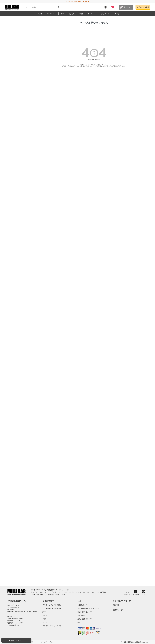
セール (90, 14)
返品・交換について (85, 619)
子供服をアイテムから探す (52, 609)
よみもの (118, 14)
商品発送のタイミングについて (89, 609)
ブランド (39, 14)
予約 (81, 14)
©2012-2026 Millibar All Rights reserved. (134, 642)
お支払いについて (84, 615)
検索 (59, 7)
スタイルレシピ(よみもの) (52, 626)
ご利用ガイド (82, 605)
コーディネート (104, 14)
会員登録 (116, 605)
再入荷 (72, 14)
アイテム (53, 14)
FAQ (79, 622)
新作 (63, 14)
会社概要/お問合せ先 (16, 601)
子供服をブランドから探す (52, 605)
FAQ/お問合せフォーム (16, 618)
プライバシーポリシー (48, 642)
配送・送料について (85, 612)
